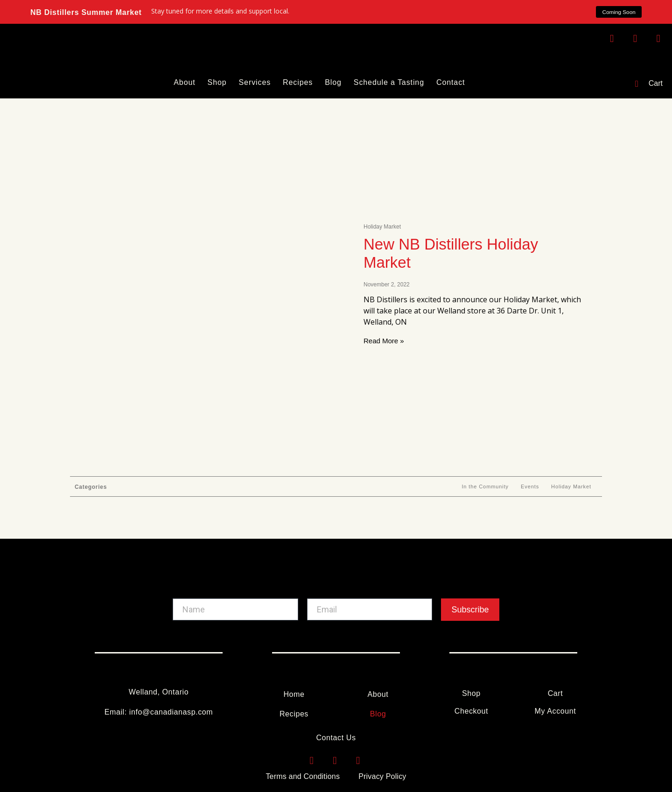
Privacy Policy (382, 776)
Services (255, 82)
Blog (333, 82)
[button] (618, 12)
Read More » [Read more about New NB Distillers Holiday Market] (384, 341)
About (184, 82)
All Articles (435, 486)
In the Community (485, 486)
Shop (217, 82)
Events (530, 486)
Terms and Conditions (303, 776)
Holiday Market (571, 486)
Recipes (298, 82)
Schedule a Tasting (389, 82)
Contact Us (336, 738)
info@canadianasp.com (171, 712)
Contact (451, 82)
